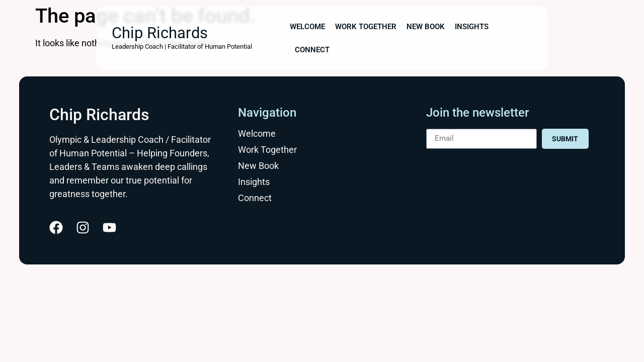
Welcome (307, 27)
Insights (472, 27)
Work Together (366, 27)
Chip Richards (160, 33)
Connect (312, 50)
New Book (426, 27)
